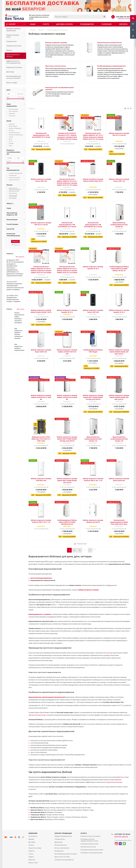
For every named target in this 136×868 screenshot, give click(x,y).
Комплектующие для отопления (66, 854)
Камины (9, 50)
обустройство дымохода (37, 715)
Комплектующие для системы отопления (14, 77)
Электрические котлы (14, 46)
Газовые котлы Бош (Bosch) (64, 860)
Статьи (31, 854)
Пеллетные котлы (61, 845)
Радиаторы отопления (14, 67)
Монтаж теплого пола (88, 847)
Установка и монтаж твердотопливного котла (89, 840)
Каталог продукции (63, 833)
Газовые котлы (11, 41)
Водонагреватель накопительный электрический (47, 697)
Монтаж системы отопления (90, 836)
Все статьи (21, 309)
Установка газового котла (89, 844)
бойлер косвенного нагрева (88, 590)
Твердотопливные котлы (13, 36)
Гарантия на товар (35, 848)
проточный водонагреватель (41, 578)
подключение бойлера (114, 782)
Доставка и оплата (65, 24)
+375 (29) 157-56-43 (123, 17)
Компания (33, 833)
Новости (31, 851)
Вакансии (32, 860)
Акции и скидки (12, 83)
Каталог (12, 24)
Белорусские (59, 851)
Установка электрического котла (92, 850)
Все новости (20, 257)
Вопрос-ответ (33, 863)
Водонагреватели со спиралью (40, 614)
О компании (106, 24)
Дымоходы (10, 72)
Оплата (31, 845)
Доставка (32, 842)
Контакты (123, 24)
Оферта (31, 857)
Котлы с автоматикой (62, 848)
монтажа (109, 653)
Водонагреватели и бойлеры (13, 56)
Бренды (31, 839)
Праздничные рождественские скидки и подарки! (13, 299)
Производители (87, 24)
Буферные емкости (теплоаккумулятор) (13, 62)
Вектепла (121, 777)
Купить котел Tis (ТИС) (62, 857)
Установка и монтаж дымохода (91, 853)
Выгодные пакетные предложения (13, 30)
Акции (33, 24)
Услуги (46, 24)
